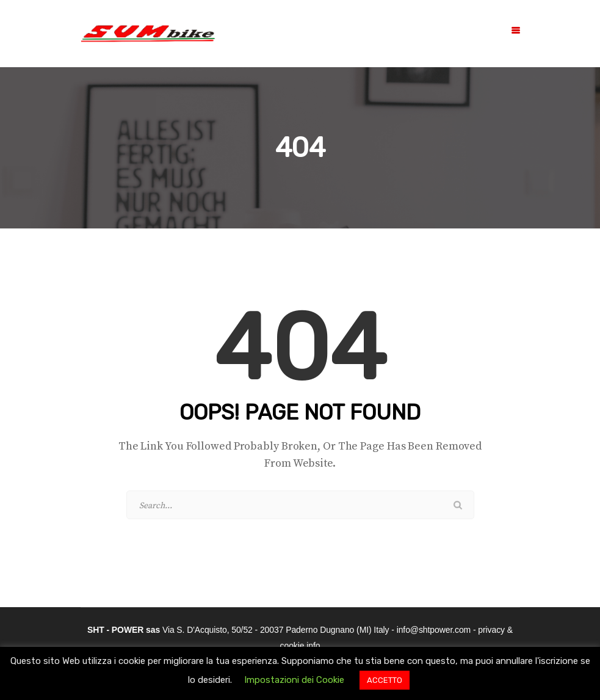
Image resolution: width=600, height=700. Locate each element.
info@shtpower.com (434, 630)
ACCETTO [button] (385, 680)
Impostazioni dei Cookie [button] (294, 680)
